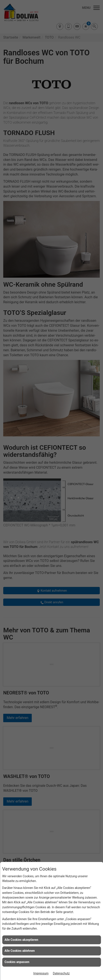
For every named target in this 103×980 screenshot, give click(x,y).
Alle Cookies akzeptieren (21, 940)
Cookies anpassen (17, 962)
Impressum (41, 973)
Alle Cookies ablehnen (20, 951)
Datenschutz (61, 973)
